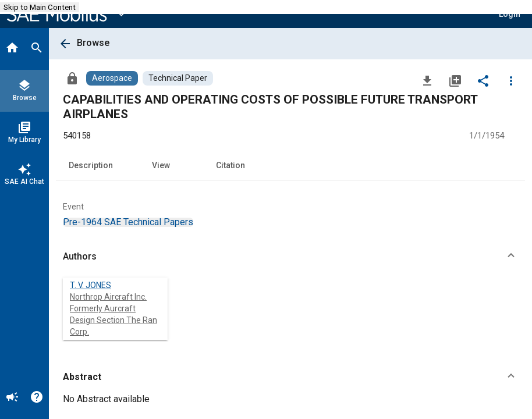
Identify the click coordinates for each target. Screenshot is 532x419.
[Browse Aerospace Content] (112, 78)
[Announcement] (12, 398)
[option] (128, 222)
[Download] (427, 80)
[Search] (37, 49)
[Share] (483, 80)
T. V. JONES (91, 285)
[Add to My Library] (455, 80)
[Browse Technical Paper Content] (178, 78)
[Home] (12, 49)
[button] (290, 257)
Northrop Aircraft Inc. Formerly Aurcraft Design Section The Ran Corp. (114, 314)
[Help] (37, 398)
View (161, 165)
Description (91, 165)
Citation (230, 165)
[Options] (511, 80)
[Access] (72, 78)
